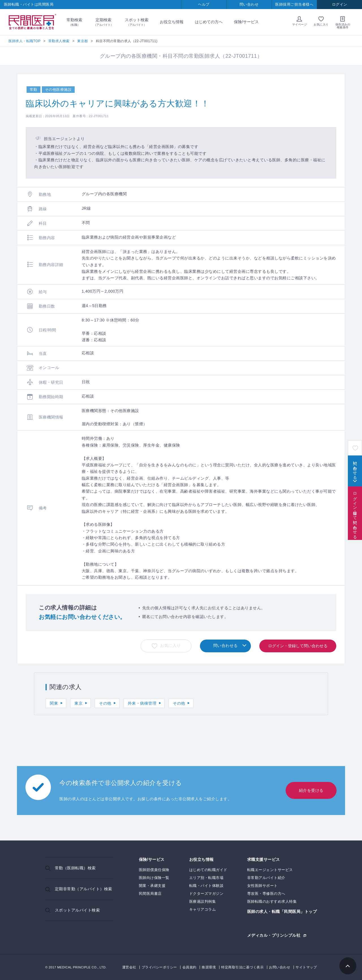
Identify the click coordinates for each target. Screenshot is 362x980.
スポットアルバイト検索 (77, 910)
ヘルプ (204, 4)
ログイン (340, 4)
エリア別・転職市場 (206, 878)
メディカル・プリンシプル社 (274, 935)
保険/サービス (246, 22)
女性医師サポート (262, 886)
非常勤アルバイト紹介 (266, 878)
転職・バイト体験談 (206, 886)
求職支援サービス (264, 860)
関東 (54, 703)
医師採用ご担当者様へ (294, 4)
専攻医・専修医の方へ (266, 894)
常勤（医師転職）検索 (75, 868)
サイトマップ (306, 967)
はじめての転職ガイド (208, 870)
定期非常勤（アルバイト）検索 (84, 889)
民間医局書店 (150, 894)
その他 (105, 703)
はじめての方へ (209, 22)
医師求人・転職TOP (24, 41)
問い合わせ (249, 4)
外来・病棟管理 (142, 703)
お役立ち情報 (172, 22)
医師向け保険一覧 (154, 878)
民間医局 (33, 22)
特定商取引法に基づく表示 (242, 967)
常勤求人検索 (59, 41)
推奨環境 (209, 967)
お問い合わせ (280, 967)
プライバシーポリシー (159, 967)
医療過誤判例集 (203, 901)
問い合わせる (355, 468)
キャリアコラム (203, 909)
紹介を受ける (311, 790)
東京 (78, 703)
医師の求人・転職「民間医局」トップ (282, 912)
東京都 (83, 41)
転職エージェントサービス (270, 870)
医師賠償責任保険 (154, 870)
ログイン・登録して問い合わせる (355, 513)
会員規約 (189, 967)
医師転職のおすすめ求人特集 (272, 901)
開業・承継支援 (152, 886)
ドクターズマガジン (206, 894)
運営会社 (129, 967)
